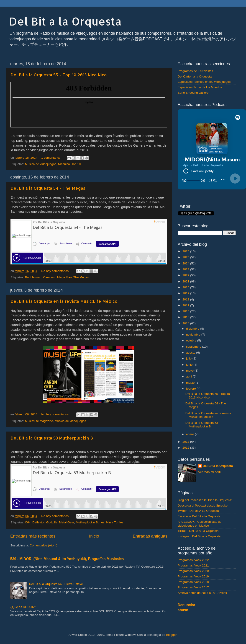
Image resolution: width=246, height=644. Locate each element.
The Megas (81, 277)
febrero (191, 389)
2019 (186, 293)
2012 (186, 448)
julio (189, 358)
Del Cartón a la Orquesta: (195, 76)
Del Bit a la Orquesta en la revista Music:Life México (64, 301)
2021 (186, 281)
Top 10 (76, 164)
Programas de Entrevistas (195, 71)
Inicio (94, 536)
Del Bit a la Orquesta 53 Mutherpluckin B (52, 438)
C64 (28, 522)
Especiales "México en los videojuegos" (205, 82)
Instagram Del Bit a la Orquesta (199, 536)
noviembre (194, 335)
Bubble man (33, 277)
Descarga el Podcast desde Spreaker (203, 506)
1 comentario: (51, 158)
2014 (186, 323)
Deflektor (38, 522)
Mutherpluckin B (87, 522)
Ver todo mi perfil (210, 472)
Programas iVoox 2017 (193, 587)
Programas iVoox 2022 (193, 560)
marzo (191, 383)
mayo (190, 371)
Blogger (171, 635)
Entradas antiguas (150, 536)
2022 (186, 275)
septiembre (194, 347)
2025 (186, 257)
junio (190, 365)
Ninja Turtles (115, 522)
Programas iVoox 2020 (193, 571)
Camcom (49, 277)
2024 (186, 263)
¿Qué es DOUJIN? (23, 607)
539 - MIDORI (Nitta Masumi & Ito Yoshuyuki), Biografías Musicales (67, 559)
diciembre (193, 329)
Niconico (64, 164)
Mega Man (64, 277)
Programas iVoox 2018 (193, 582)
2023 (186, 269)
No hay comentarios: (56, 271)
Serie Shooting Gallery (193, 93)
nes (102, 522)
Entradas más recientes (33, 536)
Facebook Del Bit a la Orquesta (199, 516)
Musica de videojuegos (41, 164)
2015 (186, 317)
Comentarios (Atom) (44, 545)
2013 (186, 442)
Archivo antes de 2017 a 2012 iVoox (202, 593)
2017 (186, 305)
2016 (186, 311)
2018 (186, 299)
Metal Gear (67, 522)
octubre (192, 340)
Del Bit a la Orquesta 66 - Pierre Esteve (56, 584)
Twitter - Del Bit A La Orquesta (198, 511)
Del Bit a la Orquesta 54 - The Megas (48, 188)
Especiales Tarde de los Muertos (200, 87)
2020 (186, 287)
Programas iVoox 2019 (193, 576)
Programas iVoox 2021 (193, 565)
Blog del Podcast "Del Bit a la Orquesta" (205, 500)
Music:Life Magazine (39, 421)
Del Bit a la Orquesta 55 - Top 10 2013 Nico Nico (59, 75)
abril (189, 376)
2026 (186, 251)
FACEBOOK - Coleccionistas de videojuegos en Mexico (200, 524)
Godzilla (52, 522)
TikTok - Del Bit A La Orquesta (198, 531)
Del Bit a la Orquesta (65, 21)
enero (190, 434)
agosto (191, 353)
